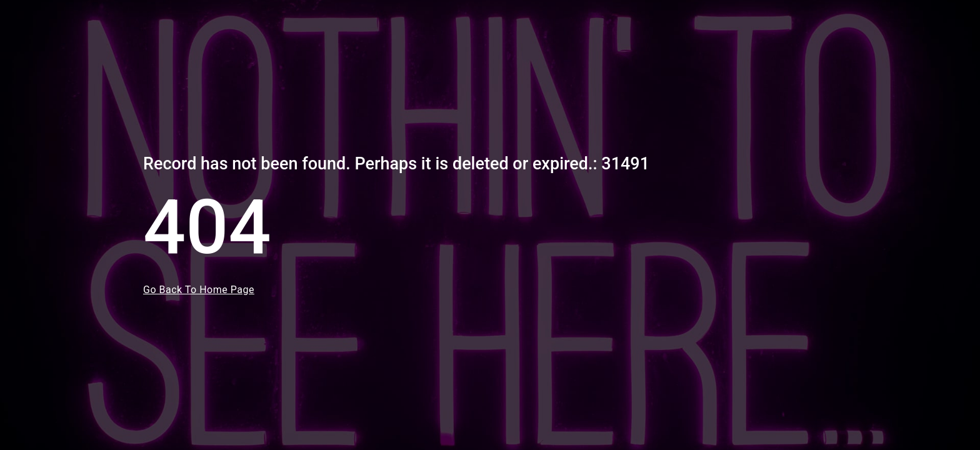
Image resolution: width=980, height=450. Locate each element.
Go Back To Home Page (199, 290)
